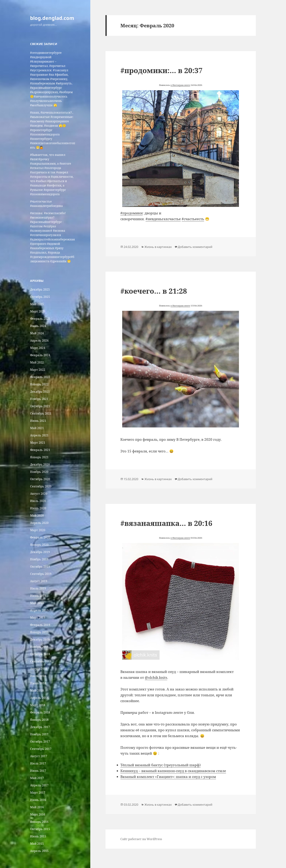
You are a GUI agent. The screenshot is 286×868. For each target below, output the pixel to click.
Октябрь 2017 (40, 742)
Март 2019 (38, 618)
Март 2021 (38, 443)
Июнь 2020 (38, 508)
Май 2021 (37, 428)
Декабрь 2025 (40, 289)
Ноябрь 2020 (39, 472)
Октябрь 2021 (40, 406)
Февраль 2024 (40, 355)
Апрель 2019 (39, 610)
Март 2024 (38, 348)
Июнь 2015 (38, 836)
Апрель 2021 (39, 435)
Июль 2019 (38, 588)
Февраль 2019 (40, 625)
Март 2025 (38, 311)
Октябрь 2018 (40, 654)
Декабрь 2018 (40, 639)
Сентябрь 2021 (41, 413)
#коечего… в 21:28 (154, 291)
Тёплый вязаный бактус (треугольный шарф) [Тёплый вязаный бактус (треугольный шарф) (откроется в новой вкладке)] (161, 765)
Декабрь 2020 (40, 464)
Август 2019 (39, 581)
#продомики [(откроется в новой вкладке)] (132, 213)
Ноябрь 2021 (39, 399)
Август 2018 (39, 669)
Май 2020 (37, 515)
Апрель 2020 (39, 523)
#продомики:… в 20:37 (161, 70)
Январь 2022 (39, 384)
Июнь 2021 (38, 421)
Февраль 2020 (40, 537)
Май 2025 (37, 304)
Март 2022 (38, 370)
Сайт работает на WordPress (141, 839)
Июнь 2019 (38, 596)
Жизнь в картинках (158, 247)
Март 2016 (38, 814)
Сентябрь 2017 (41, 749)
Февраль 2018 (40, 712)
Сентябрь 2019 (41, 574)
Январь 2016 (39, 822)
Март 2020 (38, 530)
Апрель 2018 (39, 698)
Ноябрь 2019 (39, 559)
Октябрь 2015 (40, 829)
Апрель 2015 (39, 851)
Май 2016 (37, 807)
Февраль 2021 (40, 450)
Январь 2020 (39, 545)
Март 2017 (38, 793)
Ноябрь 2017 (39, 734)
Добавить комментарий (195, 247)
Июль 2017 (38, 763)
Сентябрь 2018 (41, 661)
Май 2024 (37, 333)
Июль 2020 (38, 501)
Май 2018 (37, 690)
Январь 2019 (39, 632)
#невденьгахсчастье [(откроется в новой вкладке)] (163, 219)
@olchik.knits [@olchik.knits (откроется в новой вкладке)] (156, 678)
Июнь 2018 (38, 683)
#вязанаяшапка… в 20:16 (166, 523)
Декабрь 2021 (40, 392)
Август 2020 (39, 494)
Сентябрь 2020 (41, 486)
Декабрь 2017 (40, 727)
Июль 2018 (38, 676)
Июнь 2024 (38, 326)
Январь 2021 (39, 457)
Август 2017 (39, 756)
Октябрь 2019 (40, 567)
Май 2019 (37, 603)
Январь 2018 (39, 720)
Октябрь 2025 (40, 297)
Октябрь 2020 (40, 479)
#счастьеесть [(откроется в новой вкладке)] (193, 219)
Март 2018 (38, 705)
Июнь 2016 (38, 800)
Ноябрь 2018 (39, 647)
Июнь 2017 (38, 771)
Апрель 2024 (39, 340)
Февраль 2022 (40, 377)
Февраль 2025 (40, 319)
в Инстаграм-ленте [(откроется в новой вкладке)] (180, 85)
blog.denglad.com (52, 18)
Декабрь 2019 (40, 552)
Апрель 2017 (39, 785)
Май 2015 (37, 844)
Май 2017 (37, 778)
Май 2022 (37, 362)
